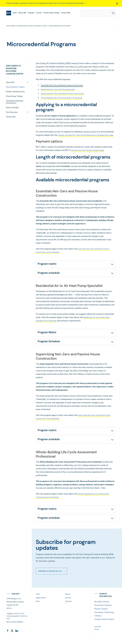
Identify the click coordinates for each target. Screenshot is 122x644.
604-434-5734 (19, 620)
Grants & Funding (12, 105)
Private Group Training (14, 94)
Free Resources (12, 110)
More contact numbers (15, 629)
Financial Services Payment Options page (89, 154)
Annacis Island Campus (104, 626)
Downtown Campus (103, 612)
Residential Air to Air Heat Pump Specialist (60, 89)
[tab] (76, 268)
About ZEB (10, 80)
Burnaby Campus (102, 608)
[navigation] (10, 13)
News (68, 601)
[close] (117, 4)
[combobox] (98, 13)
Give (38, 608)
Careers (68, 608)
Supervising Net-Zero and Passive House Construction (64, 94)
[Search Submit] (113, 13)
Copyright (98, 633)
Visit (38, 601)
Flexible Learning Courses (15, 89)
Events (68, 605)
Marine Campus (101, 616)
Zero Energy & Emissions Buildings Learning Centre (17, 68)
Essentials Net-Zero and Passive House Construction (64, 85)
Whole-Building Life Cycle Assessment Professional (63, 98)
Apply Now (41, 605)
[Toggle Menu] (28, 80)
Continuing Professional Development (15, 99)
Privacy (97, 636)
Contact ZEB (11, 114)
